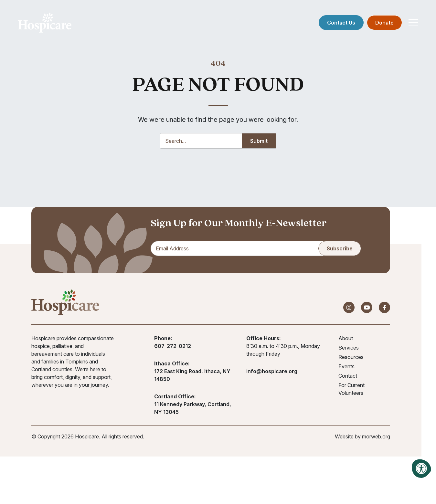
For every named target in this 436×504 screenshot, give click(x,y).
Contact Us (341, 23)
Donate (384, 23)
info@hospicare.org (272, 371)
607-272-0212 (173, 346)
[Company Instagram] (349, 307)
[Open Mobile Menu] (413, 23)
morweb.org (376, 436)
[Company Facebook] (384, 307)
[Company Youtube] (367, 307)
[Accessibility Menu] (421, 468)
